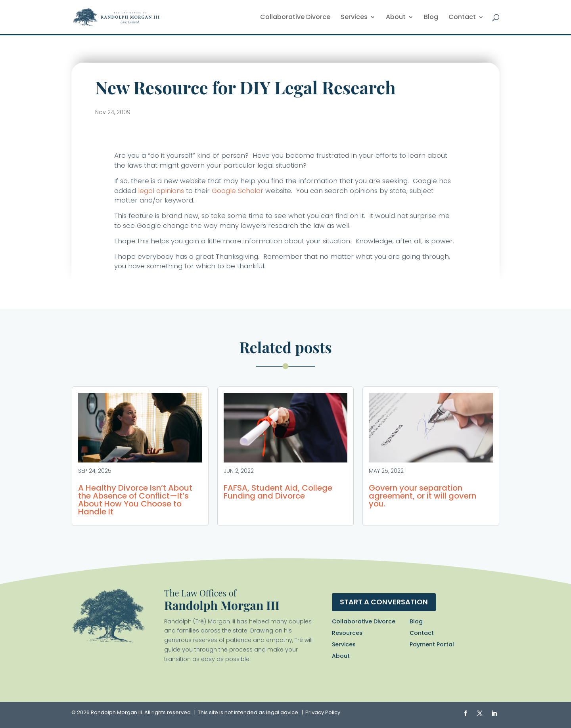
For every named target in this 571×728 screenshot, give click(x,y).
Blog (431, 18)
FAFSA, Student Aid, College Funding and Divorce (278, 492)
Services (354, 18)
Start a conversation (384, 602)
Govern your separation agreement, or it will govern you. (423, 496)
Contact (462, 18)
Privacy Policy (323, 712)
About (396, 18)
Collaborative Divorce (295, 18)
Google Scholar (238, 191)
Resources (347, 633)
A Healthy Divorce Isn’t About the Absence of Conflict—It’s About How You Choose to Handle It (135, 500)
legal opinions (161, 191)
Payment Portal (432, 644)
